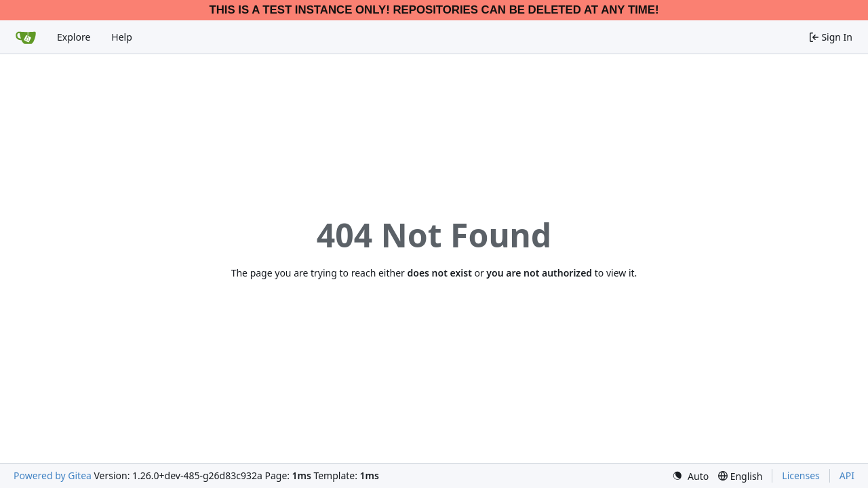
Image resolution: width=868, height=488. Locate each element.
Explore (74, 37)
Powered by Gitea (53, 475)
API (847, 475)
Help (122, 37)
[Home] (26, 37)
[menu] (690, 476)
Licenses (801, 475)
